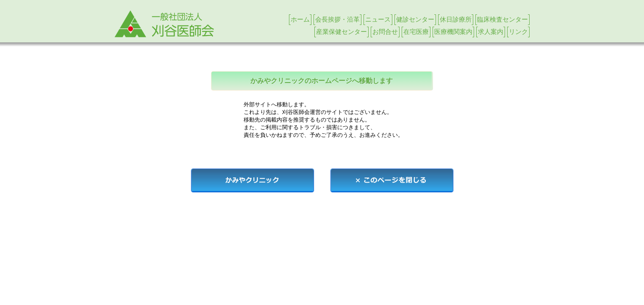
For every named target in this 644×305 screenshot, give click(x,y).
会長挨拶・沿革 (337, 19)
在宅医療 (416, 32)
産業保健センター (341, 32)
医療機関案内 (453, 32)
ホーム (300, 19)
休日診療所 (456, 19)
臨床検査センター (502, 19)
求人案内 (491, 32)
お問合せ (385, 32)
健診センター (415, 19)
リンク (518, 32)
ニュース (378, 19)
